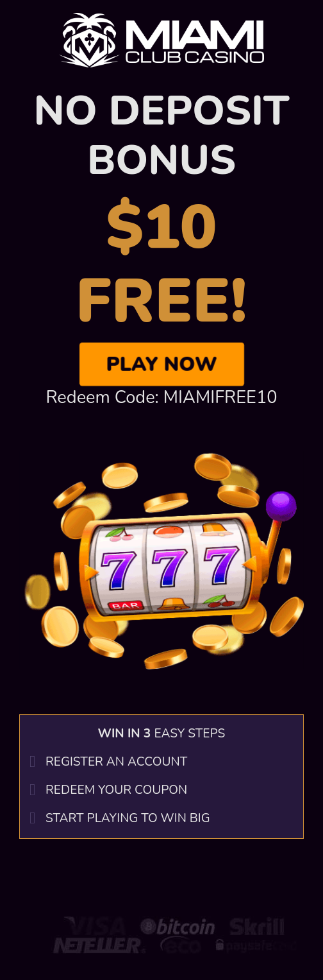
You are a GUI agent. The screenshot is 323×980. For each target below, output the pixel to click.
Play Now (161, 364)
